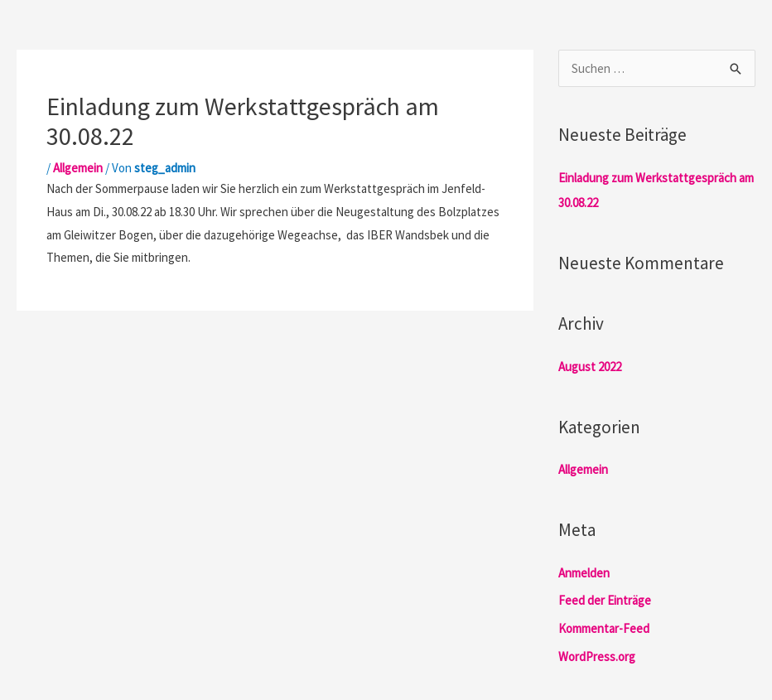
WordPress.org (597, 657)
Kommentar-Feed (604, 628)
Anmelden (584, 573)
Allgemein (78, 168)
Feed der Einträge (605, 600)
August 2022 (590, 367)
